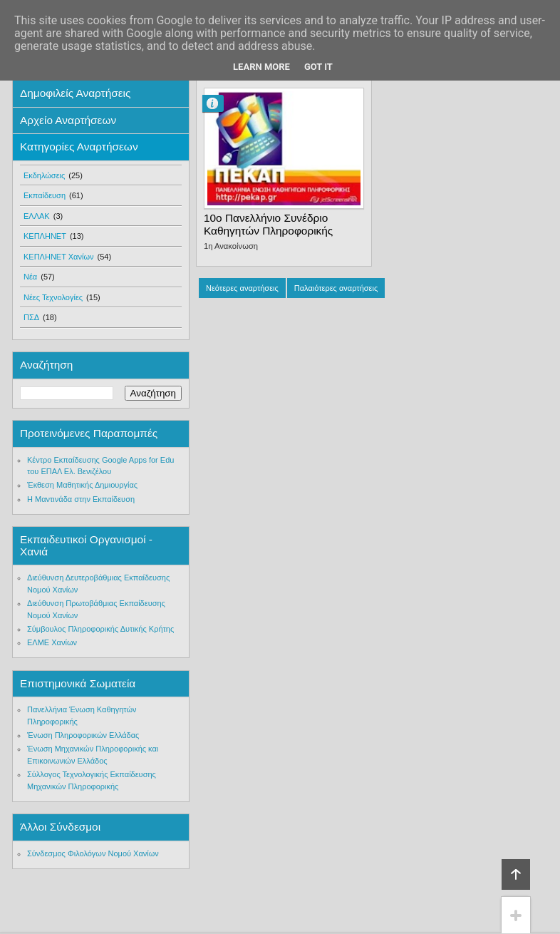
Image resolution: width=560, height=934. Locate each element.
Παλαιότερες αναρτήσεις (336, 288)
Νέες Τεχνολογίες (53, 297)
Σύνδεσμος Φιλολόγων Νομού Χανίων (93, 853)
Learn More (261, 67)
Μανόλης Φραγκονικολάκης (219, 103)
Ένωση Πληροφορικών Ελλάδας (83, 735)
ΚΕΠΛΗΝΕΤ (45, 236)
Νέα (30, 277)
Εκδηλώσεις (44, 175)
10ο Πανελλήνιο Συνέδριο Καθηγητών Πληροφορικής (268, 224)
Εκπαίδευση (45, 195)
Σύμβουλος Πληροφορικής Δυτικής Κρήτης (100, 629)
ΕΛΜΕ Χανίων (52, 642)
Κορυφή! (516, 874)
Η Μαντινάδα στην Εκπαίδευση (81, 499)
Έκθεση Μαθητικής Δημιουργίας (82, 485)
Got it (318, 67)
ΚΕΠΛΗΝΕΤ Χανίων (59, 257)
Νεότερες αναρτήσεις (242, 288)
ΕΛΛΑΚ (37, 216)
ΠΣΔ (31, 317)
